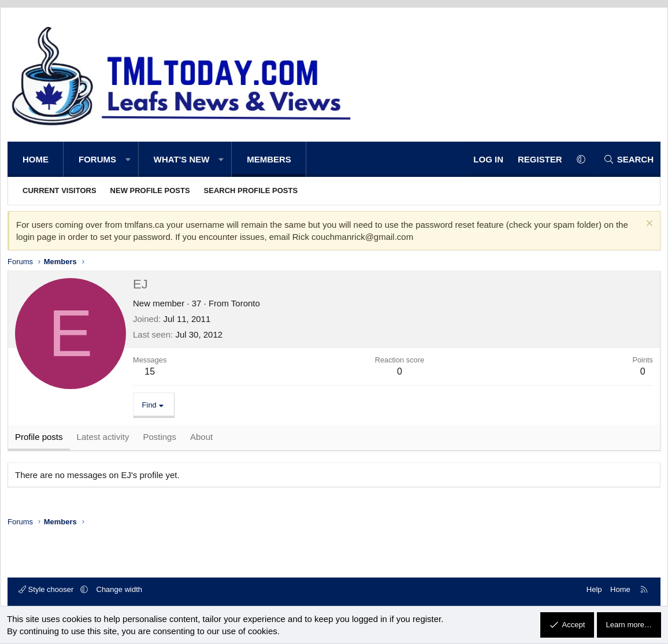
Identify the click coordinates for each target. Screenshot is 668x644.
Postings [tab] (159, 437)
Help (594, 589)
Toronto (246, 303)
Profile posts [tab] (39, 437)
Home (36, 159)
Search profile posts (251, 190)
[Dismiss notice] (648, 225)
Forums (97, 159)
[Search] (628, 159)
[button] (128, 159)
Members (269, 159)
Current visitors (60, 190)
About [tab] (201, 437)
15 (150, 371)
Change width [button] (120, 589)
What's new (182, 159)
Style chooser (47, 589)
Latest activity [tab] (103, 437)
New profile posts (150, 190)
